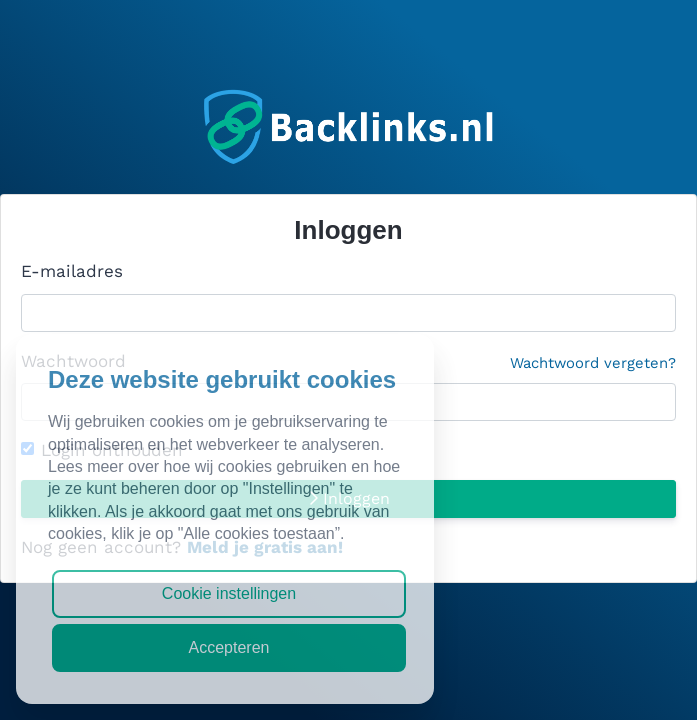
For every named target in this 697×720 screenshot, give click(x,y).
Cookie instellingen (229, 593)
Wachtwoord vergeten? (593, 363)
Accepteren (229, 647)
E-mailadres (72, 271)
